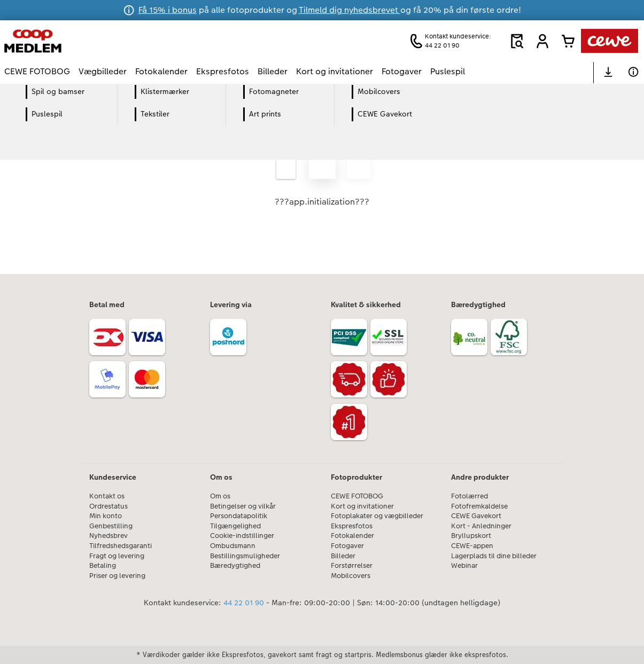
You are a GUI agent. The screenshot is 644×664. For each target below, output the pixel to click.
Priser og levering (117, 576)
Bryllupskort (471, 536)
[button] (542, 41)
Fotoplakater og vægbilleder (377, 516)
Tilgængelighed (235, 526)
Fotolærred (470, 496)
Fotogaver (347, 546)
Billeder (343, 556)
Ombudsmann (233, 546)
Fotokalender (352, 536)
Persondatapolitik (239, 516)
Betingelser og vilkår (243, 506)
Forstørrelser (352, 566)
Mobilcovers (351, 576)
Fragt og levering (117, 556)
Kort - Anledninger (481, 526)
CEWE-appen (472, 546)
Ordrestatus (108, 506)
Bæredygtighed (235, 566)
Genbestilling (111, 526)
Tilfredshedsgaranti (121, 546)
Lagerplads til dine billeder (494, 556)
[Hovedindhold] (322, 179)
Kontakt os (107, 496)
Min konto (106, 516)
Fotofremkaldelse (479, 506)
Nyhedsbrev (108, 536)
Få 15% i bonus (168, 10)
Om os (220, 496)
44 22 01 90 (244, 603)
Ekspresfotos (352, 526)
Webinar (464, 566)
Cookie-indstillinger (242, 536)
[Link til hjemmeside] (109, 41)
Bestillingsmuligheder (245, 556)
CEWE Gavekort (476, 516)
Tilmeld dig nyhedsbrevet (350, 10)
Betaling (103, 566)
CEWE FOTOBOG (357, 496)
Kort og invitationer (362, 506)
